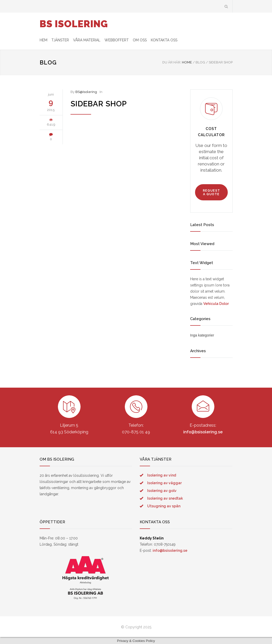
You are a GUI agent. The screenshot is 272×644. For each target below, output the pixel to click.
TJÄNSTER (60, 40)
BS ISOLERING (74, 24)
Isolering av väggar (164, 483)
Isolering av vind (162, 475)
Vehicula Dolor (216, 304)
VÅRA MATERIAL (87, 40)
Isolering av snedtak (165, 498)
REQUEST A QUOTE (211, 192)
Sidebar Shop (99, 104)
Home (187, 62)
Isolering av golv (162, 491)
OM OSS (140, 40)
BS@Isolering (86, 92)
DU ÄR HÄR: (172, 62)
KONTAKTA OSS (164, 40)
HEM (43, 40)
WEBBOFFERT (117, 40)
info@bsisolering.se (203, 432)
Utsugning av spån (164, 506)
